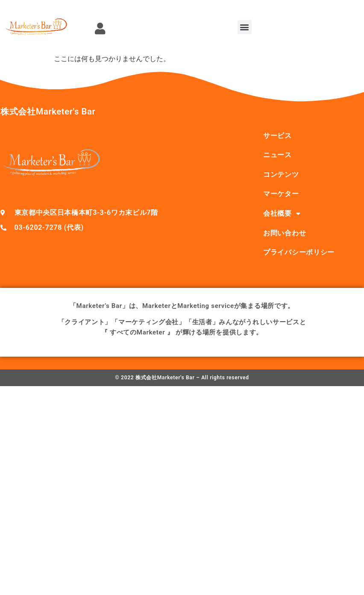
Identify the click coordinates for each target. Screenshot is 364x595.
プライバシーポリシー (299, 252)
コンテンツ (281, 174)
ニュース (277, 155)
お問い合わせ (285, 233)
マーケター (281, 194)
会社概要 (282, 214)
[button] (245, 27)
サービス (277, 136)
